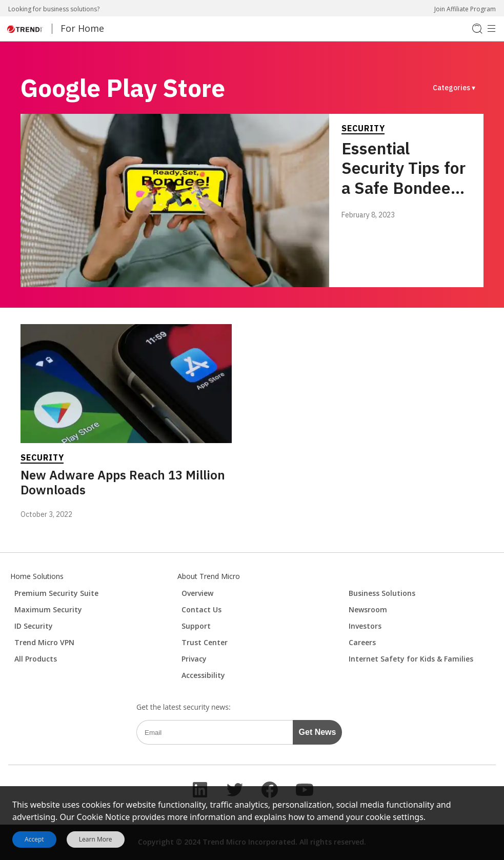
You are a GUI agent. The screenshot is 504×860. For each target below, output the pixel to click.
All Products (36, 659)
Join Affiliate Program (465, 9)
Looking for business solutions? (54, 9)
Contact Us (201, 609)
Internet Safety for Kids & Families (411, 659)
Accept (34, 839)
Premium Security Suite (56, 593)
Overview (197, 593)
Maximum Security (48, 609)
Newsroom (368, 609)
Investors (365, 626)
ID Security (34, 626)
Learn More (96, 839)
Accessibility (203, 675)
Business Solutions (382, 593)
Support (196, 626)
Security (363, 128)
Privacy (194, 659)
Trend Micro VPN (44, 642)
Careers (362, 642)
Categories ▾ (454, 88)
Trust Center (205, 642)
